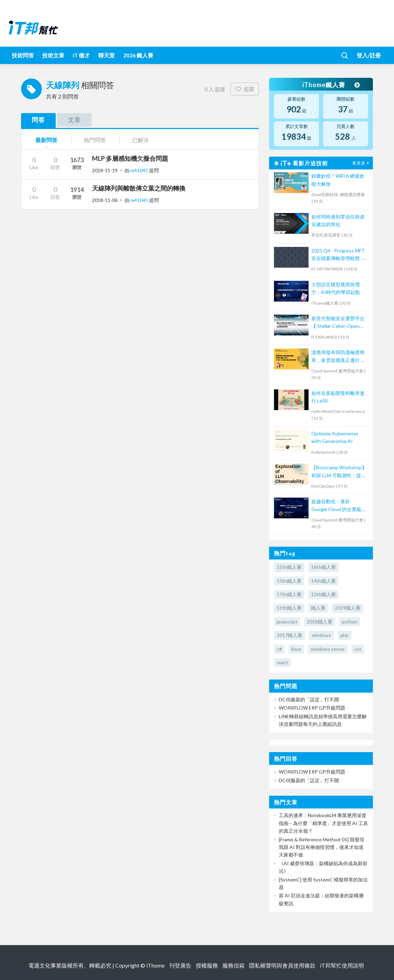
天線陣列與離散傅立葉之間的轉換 (139, 188)
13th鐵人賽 (289, 581)
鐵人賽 (318, 608)
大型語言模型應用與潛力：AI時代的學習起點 (336, 288)
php (345, 635)
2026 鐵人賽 (138, 55)
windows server (328, 649)
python (350, 622)
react (282, 662)
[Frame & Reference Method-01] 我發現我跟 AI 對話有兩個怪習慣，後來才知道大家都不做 (322, 847)
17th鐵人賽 (289, 594)
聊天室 (107, 55)
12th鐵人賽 (323, 594)
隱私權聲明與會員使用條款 (282, 965)
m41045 (140, 170)
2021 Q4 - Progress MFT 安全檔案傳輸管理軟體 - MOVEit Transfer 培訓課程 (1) (338, 255)
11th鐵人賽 (289, 608)
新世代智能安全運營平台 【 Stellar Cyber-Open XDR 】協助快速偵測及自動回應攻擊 (338, 323)
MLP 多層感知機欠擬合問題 (130, 158)
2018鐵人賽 (320, 622)
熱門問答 (95, 140)
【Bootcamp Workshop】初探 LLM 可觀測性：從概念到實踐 (339, 472)
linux (296, 649)
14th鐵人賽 (323, 581)
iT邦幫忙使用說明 (342, 965)
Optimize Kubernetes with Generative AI (335, 437)
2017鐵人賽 (290, 635)
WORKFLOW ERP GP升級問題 (312, 708)
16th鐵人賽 (323, 567)
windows (321, 635)
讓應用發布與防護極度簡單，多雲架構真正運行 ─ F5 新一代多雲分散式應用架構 (339, 357)
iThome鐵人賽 (331, 85)
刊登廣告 (180, 965)
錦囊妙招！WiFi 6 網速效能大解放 (338, 180)
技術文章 (53, 55)
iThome (155, 965)
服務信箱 (233, 965)
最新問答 (46, 140)
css (358, 649)
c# (279, 649)
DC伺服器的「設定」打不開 (309, 699)
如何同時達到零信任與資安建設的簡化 (338, 220)
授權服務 (207, 965)
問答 (38, 120)
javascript (287, 622)
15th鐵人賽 (289, 567)
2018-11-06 (105, 200)
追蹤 (245, 89)
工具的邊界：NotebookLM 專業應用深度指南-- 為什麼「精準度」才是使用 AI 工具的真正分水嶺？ (323, 823)
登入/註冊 (369, 55)
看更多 (361, 163)
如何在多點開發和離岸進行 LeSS (338, 397)
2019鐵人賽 (348, 608)
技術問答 (23, 55)
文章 (74, 120)
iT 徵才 (81, 55)
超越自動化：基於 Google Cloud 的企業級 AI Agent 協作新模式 (336, 506)
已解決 (140, 140)
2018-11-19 (105, 170)
